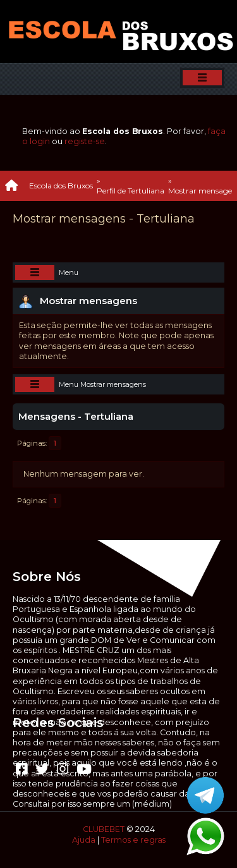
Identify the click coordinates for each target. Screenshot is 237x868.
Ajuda (84, 840)
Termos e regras (133, 840)
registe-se (85, 141)
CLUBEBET (104, 829)
